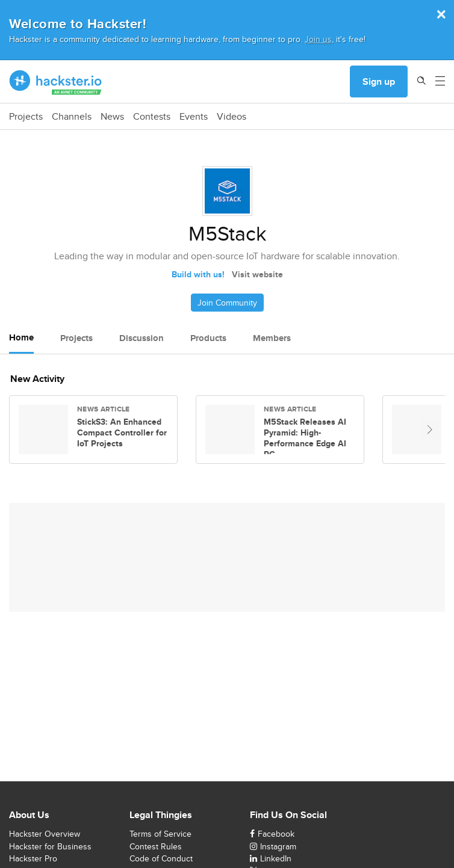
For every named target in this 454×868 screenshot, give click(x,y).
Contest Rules (156, 846)
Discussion (141, 338)
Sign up (379, 82)
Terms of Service (160, 834)
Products (208, 338)
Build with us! (198, 274)
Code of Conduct (161, 858)
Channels (72, 117)
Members (272, 338)
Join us (318, 39)
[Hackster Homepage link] (56, 82)
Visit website (257, 274)
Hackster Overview (45, 834)
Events (194, 117)
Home (21, 337)
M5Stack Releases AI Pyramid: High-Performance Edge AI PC (305, 438)
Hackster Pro (33, 858)
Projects (26, 117)
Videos (232, 117)
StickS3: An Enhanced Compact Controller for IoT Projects (122, 432)
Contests (152, 117)
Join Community (227, 303)
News (112, 117)
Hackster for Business (50, 846)
